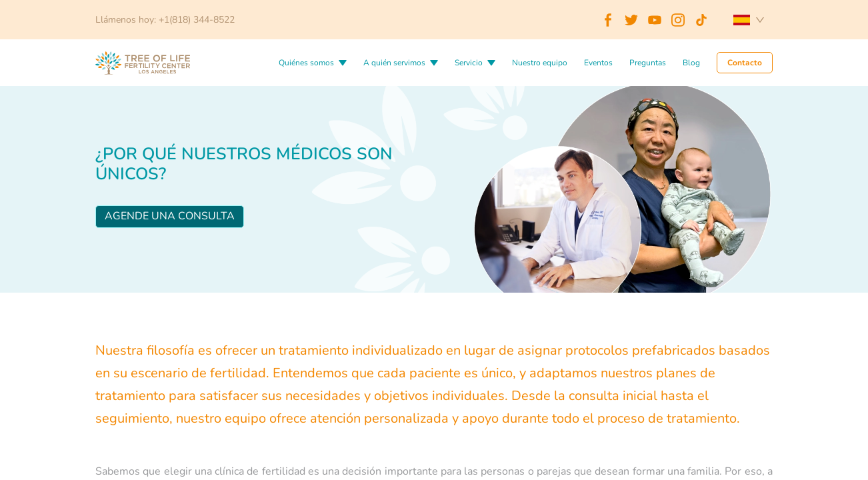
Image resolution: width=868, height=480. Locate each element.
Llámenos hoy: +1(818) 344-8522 (165, 20)
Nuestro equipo (540, 63)
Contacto (745, 63)
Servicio (469, 63)
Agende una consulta (170, 216)
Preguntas (648, 63)
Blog (691, 63)
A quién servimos (394, 63)
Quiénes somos (306, 63)
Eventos (598, 63)
